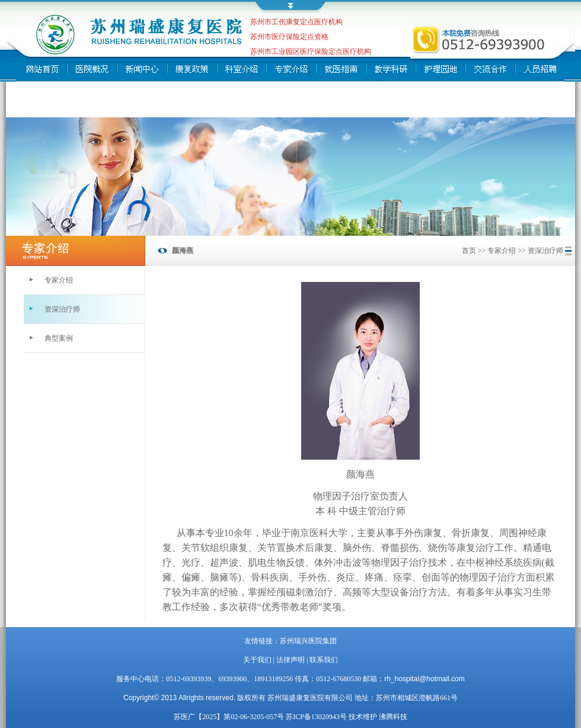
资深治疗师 (62, 309)
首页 (469, 251)
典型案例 (59, 338)
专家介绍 (59, 280)
